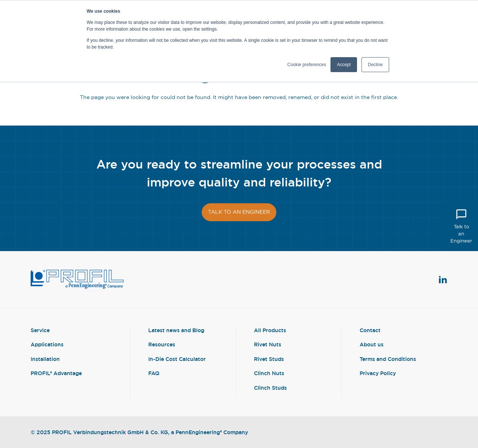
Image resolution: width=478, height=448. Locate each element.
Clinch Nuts (269, 373)
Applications (47, 344)
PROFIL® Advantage (56, 373)
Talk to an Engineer (461, 226)
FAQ (154, 373)
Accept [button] (344, 65)
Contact (370, 330)
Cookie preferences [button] (307, 65)
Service (40, 330)
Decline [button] (375, 65)
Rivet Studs (269, 359)
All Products (270, 330)
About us (372, 344)
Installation (45, 359)
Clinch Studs (270, 388)
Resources (162, 344)
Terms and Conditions (388, 359)
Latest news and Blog (176, 330)
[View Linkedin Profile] (443, 279)
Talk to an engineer (239, 212)
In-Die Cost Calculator (177, 359)
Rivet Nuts (268, 344)
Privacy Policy (378, 373)
